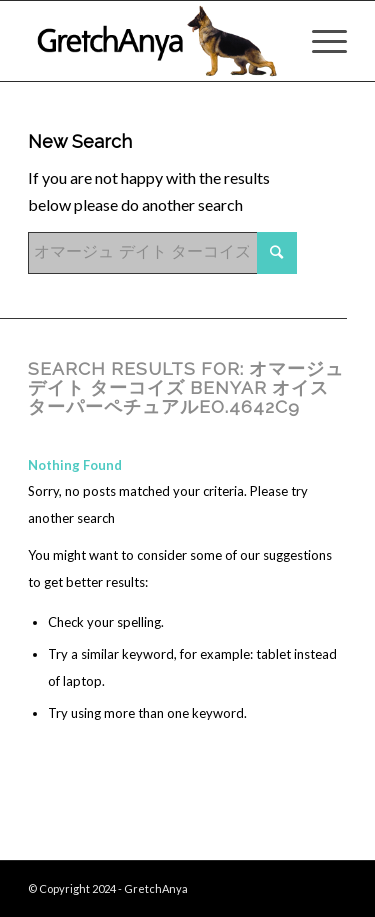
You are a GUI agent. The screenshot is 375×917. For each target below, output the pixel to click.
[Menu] (319, 41)
